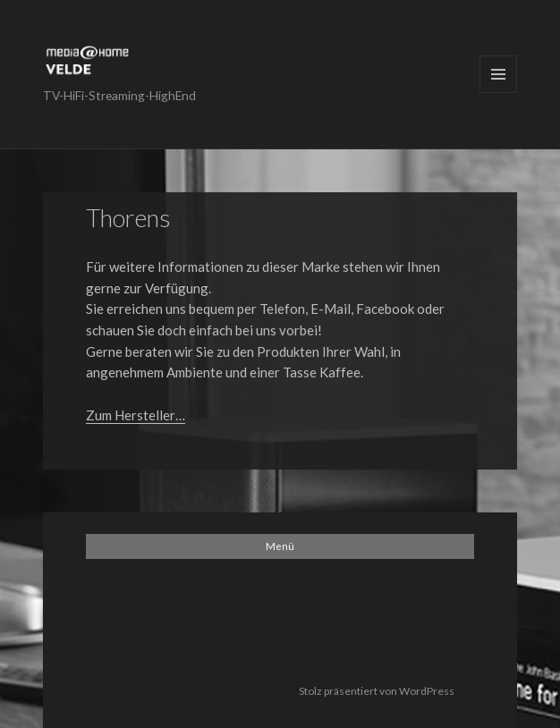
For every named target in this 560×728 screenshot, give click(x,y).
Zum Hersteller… (136, 415)
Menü (280, 546)
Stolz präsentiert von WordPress (377, 691)
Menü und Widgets (498, 74)
